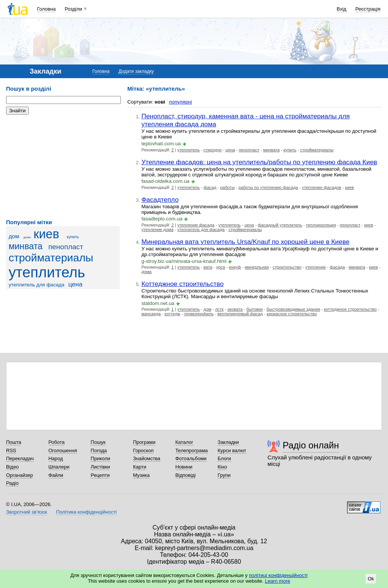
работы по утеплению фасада (268, 187)
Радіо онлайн (311, 445)
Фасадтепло (160, 200)
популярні (181, 102)
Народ (56, 458)
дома (27, 237)
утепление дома (157, 230)
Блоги (224, 458)
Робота (57, 442)
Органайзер (20, 475)
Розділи (74, 9)
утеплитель (47, 272)
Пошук (98, 442)
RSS (11, 450)
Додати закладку (136, 71)
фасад (210, 187)
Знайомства (147, 458)
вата (208, 267)
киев (46, 234)
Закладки (228, 442)
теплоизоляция (321, 225)
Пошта (14, 442)
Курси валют (232, 450)
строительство (287, 267)
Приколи (100, 458)
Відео (13, 467)
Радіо (12, 483)
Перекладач (20, 458)
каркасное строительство (292, 314)
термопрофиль (199, 314)
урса (221, 267)
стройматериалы (51, 258)
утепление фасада (196, 225)
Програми (144, 442)
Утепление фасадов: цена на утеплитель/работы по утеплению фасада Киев (259, 162)
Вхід (342, 9)
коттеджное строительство (350, 309)
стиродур (213, 150)
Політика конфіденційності (86, 512)
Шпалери (59, 467)
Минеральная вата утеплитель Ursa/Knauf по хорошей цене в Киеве (245, 242)
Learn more (277, 581)
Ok (371, 579)
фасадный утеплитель (280, 225)
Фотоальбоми (191, 458)
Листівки (100, 467)
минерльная (257, 267)
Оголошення (63, 450)
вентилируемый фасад (240, 314)
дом (14, 236)
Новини (184, 467)
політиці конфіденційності (278, 575)
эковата (235, 309)
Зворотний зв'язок (27, 512)
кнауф (235, 267)
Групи (224, 475)
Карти (140, 467)
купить (73, 237)
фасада (337, 267)
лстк (219, 309)
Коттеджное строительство (182, 284)
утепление (315, 267)
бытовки (254, 309)
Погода (99, 450)
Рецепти (100, 475)
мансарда (151, 314)
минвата (26, 246)
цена (75, 284)
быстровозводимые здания (293, 309)
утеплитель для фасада (37, 285)
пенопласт (66, 247)
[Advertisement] (63, 167)
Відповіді (186, 475)
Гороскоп (143, 450)
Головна (46, 9)
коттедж (172, 314)
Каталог (184, 442)
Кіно (222, 467)
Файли (56, 475)
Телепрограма (192, 450)
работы (227, 187)
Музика (141, 475)
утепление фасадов (322, 187)
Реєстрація (368, 9)
